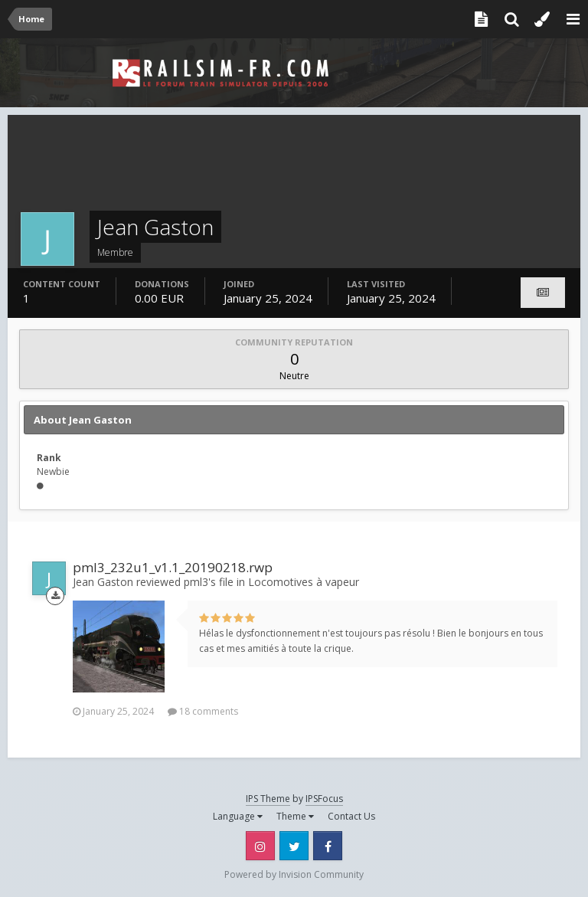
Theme (295, 816)
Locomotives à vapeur (304, 582)
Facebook (328, 846)
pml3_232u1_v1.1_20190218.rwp (173, 567)
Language (238, 816)
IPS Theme (268, 799)
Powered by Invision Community (294, 874)
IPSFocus (324, 799)
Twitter (294, 846)
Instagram (260, 846)
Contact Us (351, 816)
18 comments (203, 711)
